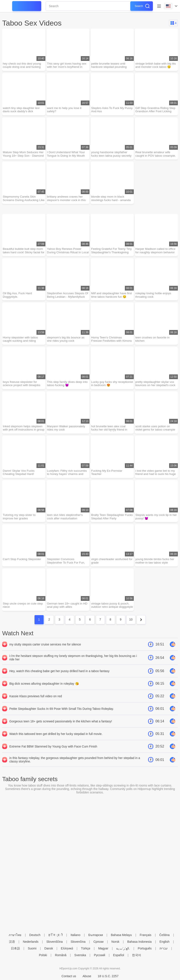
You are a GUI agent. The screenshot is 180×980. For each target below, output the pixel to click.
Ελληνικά (67, 948)
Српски (98, 942)
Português (145, 948)
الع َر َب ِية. (123, 948)
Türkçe (86, 948)
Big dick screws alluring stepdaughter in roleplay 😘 (44, 691)
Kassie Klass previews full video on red (36, 703)
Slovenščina (54, 942)
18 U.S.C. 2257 (108, 976)
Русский (99, 955)
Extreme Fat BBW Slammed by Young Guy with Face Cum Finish (53, 753)
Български (96, 935)
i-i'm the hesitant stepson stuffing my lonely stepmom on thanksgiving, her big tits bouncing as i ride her (73, 665)
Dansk (49, 948)
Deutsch (35, 935)
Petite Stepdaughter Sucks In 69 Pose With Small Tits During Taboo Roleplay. (62, 716)
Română (61, 955)
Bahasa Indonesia (139, 942)
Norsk (115, 942)
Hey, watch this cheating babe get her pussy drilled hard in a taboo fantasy (59, 678)
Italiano (75, 935)
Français (145, 935)
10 (131, 626)
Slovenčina (78, 942)
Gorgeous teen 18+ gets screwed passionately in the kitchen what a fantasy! (61, 728)
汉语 (12, 942)
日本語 (15, 948)
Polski (43, 955)
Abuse (87, 976)
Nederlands (31, 942)
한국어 (137, 955)
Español (119, 955)
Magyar (103, 948)
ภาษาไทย (15, 935)
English (165, 942)
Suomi (32, 948)
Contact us (69, 976)
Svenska (80, 955)
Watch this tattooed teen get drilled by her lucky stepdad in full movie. (56, 741)
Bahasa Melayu (121, 935)
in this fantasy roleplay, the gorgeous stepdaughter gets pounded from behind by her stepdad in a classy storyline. (75, 767)
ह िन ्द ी (56, 935)
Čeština (164, 935)
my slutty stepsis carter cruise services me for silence (45, 651)
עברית (164, 948)
